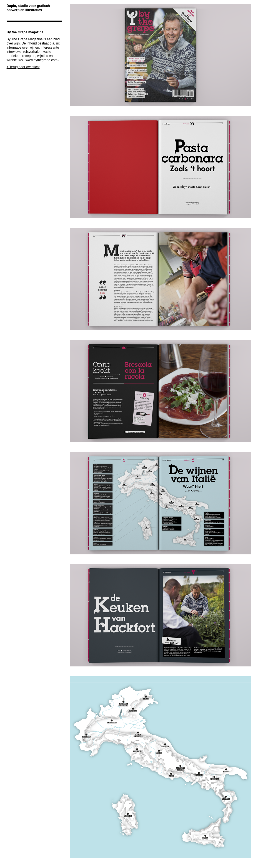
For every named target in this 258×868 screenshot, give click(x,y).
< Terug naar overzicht (23, 67)
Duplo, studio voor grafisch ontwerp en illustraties (28, 8)
